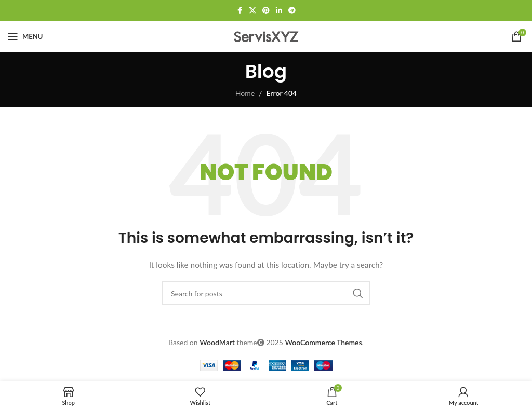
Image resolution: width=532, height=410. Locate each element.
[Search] (266, 293)
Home (245, 93)
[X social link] (252, 11)
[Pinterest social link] (266, 11)
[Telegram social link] (292, 11)
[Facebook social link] (240, 11)
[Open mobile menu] (25, 36)
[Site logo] (266, 36)
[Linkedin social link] (279, 11)
